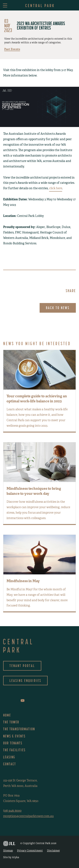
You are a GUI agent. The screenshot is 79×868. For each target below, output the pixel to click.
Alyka (15, 857)
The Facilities (14, 750)
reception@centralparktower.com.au (28, 816)
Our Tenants (13, 743)
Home (7, 715)
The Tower (11, 722)
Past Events (12, 49)
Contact (10, 764)
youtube (23, 701)
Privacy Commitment (30, 851)
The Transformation (19, 729)
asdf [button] (73, 6)
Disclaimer (53, 851)
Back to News (58, 308)
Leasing (9, 757)
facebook (4, 700)
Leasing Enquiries (25, 681)
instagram (10, 700)
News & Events (14, 736)
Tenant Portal (22, 666)
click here (56, 188)
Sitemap (8, 851)
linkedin (16, 700)
